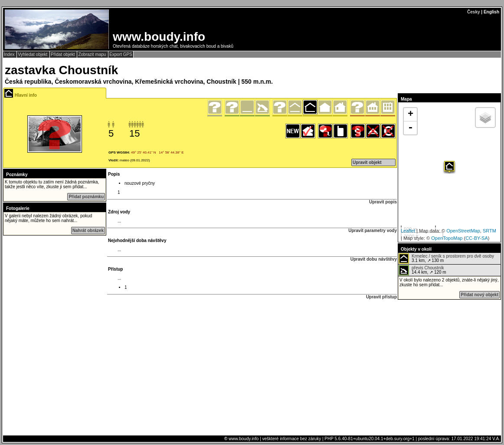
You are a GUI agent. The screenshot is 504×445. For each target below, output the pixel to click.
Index (10, 54)
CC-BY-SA (477, 238)
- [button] (410, 128)
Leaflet (408, 231)
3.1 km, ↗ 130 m (446, 258)
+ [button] (411, 115)
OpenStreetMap (463, 231)
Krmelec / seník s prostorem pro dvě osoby (453, 256)
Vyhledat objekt (33, 54)
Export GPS (121, 54)
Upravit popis (383, 202)
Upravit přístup (381, 297)
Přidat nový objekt (479, 295)
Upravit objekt (367, 162)
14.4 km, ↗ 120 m (422, 270)
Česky (473, 12)
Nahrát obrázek (88, 231)
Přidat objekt (63, 54)
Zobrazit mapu (93, 54)
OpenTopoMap (447, 238)
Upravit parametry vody (373, 231)
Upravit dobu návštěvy (374, 259)
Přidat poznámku (86, 197)
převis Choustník (428, 268)
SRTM (489, 231)
